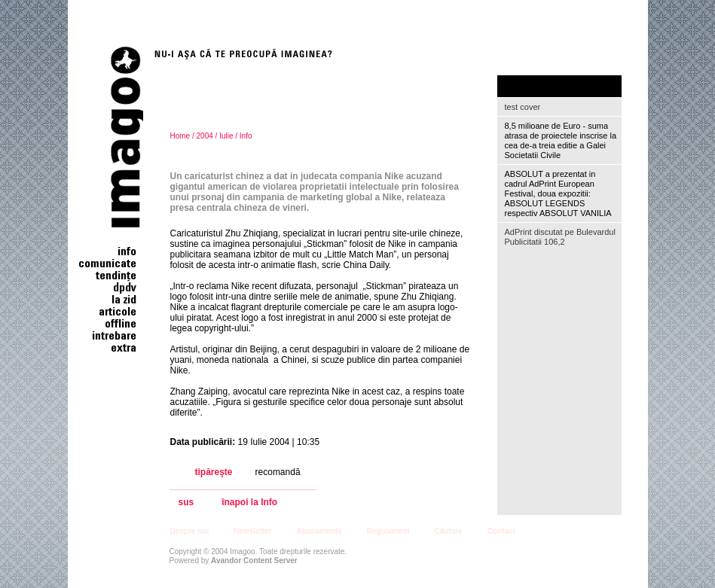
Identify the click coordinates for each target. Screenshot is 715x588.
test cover (523, 107)
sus (186, 503)
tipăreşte (214, 472)
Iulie (226, 136)
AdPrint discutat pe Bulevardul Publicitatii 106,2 (560, 237)
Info (246, 136)
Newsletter (253, 531)
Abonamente (319, 531)
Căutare (449, 531)
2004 (205, 136)
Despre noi (190, 531)
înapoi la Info (249, 503)
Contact (501, 531)
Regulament (388, 531)
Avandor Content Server (254, 561)
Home (180, 136)
